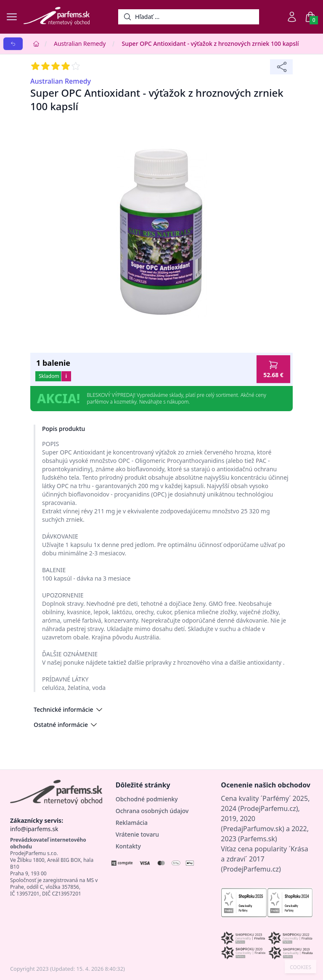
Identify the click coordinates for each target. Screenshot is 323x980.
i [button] (66, 376)
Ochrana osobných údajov (152, 811)
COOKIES (300, 967)
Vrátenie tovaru (137, 834)
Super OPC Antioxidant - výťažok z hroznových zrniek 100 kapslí (210, 44)
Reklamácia (132, 823)
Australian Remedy (80, 44)
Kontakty (128, 846)
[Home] (36, 44)
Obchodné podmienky (147, 799)
